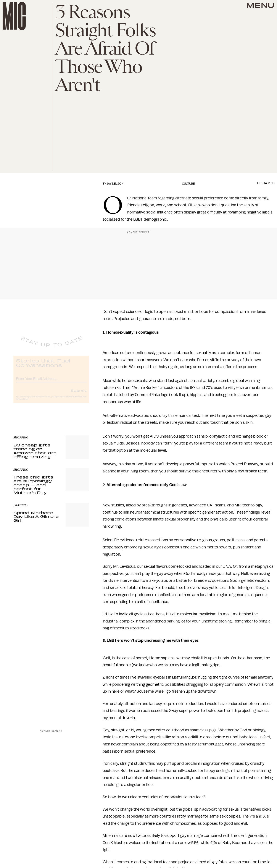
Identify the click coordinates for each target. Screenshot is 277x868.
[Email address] (51, 382)
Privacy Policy (22, 402)
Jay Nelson (115, 184)
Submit (79, 394)
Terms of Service (74, 400)
